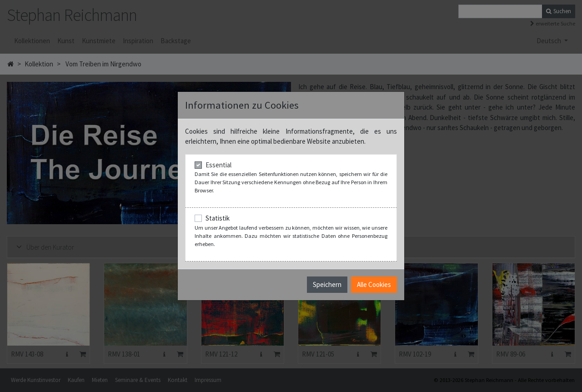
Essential (218, 165)
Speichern (327, 284)
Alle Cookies (374, 284)
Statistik (218, 218)
